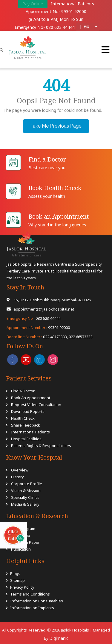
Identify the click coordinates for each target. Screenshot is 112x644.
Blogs (15, 574)
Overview (20, 470)
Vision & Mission (26, 491)
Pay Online (33, 4)
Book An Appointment (31, 398)
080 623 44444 (60, 27)
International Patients (73, 4)
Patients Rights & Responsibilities (41, 446)
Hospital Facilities (26, 439)
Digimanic (59, 638)
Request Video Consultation (36, 405)
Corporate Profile (27, 484)
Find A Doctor (23, 391)
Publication (20, 549)
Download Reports (28, 411)
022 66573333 (81, 337)
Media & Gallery (25, 504)
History (17, 477)
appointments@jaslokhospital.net (40, 309)
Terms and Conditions (30, 594)
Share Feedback (26, 425)
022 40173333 (37, 337)
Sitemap (17, 580)
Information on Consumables (37, 601)
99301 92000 (74, 11)
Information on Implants (32, 608)
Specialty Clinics (25, 497)
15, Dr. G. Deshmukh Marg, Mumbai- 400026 (49, 300)
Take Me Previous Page (56, 126)
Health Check (23, 418)
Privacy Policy (22, 587)
